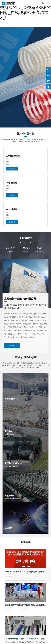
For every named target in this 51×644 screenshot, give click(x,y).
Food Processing (9, 434)
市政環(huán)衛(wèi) (13, 463)
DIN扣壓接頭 (11, 183)
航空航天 (8, 528)
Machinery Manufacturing (12, 499)
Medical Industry (10, 402)
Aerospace (8, 531)
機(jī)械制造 (10, 496)
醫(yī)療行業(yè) (11, 399)
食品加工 (8, 431)
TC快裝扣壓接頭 (13, 156)
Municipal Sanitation (11, 466)
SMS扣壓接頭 (11, 209)
